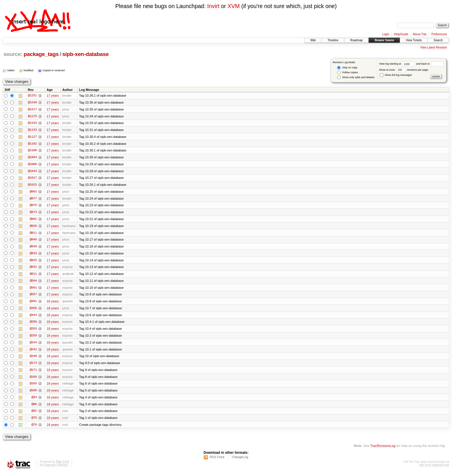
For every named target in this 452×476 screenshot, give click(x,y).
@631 (33, 269)
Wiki (313, 40)
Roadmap (356, 40)
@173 (33, 366)
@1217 (32, 109)
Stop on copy (347, 68)
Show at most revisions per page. (404, 70)
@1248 (32, 102)
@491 (33, 303)
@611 (33, 276)
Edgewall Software (56, 468)
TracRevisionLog (383, 449)
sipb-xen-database (85, 54)
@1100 (32, 151)
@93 (34, 400)
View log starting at (398, 64)
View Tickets (414, 40)
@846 (33, 241)
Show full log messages (396, 75)
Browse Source (384, 40)
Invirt (213, 6)
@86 (34, 407)
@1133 (32, 130)
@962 (33, 220)
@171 (33, 372)
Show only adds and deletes (356, 77)
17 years (53, 95)
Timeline (333, 40)
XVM (233, 6)
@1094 (32, 158)
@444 (33, 317)
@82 (34, 414)
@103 (33, 386)
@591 (33, 289)
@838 (33, 248)
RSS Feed (217, 460)
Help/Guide (401, 34)
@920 (33, 227)
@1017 (32, 179)
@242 (33, 352)
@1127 (32, 137)
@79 (34, 421)
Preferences (439, 34)
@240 (33, 359)
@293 (33, 331)
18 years (53, 303)
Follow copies (347, 73)
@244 (33, 345)
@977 (33, 199)
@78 (34, 428)
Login (386, 34)
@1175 (32, 116)
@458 (33, 310)
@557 (33, 296)
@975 (33, 206)
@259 (33, 338)
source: (13, 54)
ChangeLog (240, 460)
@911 (33, 234)
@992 (33, 192)
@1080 (32, 165)
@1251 (32, 95)
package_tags (41, 54)
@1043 (32, 172)
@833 (33, 255)
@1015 (32, 185)
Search (438, 40)
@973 (33, 213)
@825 (33, 262)
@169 (33, 379)
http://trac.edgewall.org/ (434, 468)
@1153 (32, 123)
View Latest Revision (434, 47)
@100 (33, 393)
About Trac (420, 34)
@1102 (32, 144)
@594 (33, 282)
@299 (33, 324)
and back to (430, 64)
